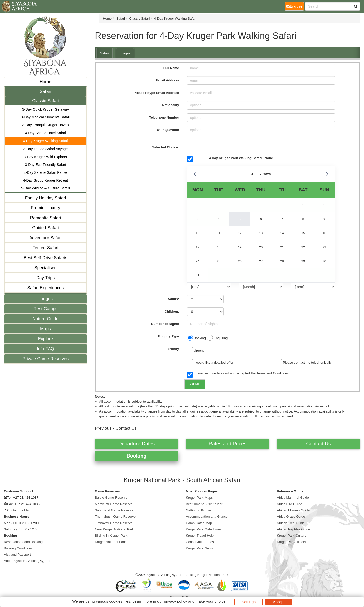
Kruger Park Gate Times (204, 529)
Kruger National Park (110, 542)
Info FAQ (45, 349)
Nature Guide (45, 319)
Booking (137, 456)
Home (45, 82)
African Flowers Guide (293, 510)
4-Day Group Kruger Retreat (45, 180)
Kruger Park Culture (292, 536)
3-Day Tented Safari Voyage (46, 149)
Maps (45, 329)
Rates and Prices (227, 444)
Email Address (168, 80)
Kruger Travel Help (200, 536)
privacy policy (175, 601)
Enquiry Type (169, 336)
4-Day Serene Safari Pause (46, 172)
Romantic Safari (45, 218)
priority (173, 349)
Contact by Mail (19, 510)
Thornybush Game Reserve (115, 517)
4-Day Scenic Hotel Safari (46, 133)
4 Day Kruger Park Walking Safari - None (241, 158)
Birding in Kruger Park (111, 536)
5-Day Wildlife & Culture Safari (45, 188)
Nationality (171, 105)
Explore (45, 339)
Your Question (168, 130)
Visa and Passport (17, 555)
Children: (172, 311)
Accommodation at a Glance (207, 517)
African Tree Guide (291, 523)
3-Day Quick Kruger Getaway (46, 109)
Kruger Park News (199, 548)
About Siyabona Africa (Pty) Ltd (27, 561)
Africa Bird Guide (289, 504)
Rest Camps (46, 309)
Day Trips (46, 278)
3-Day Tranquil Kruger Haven (45, 125)
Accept (279, 602)
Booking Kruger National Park (206, 575)
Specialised (45, 268)
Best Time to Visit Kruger (204, 504)
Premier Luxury (46, 208)
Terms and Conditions (272, 373)
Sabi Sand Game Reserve (114, 510)
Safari (45, 91)
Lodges (45, 299)
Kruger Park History (291, 542)
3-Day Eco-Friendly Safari (46, 165)
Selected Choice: (166, 147)
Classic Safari (45, 101)
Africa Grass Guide (291, 517)
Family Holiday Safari (46, 198)
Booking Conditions (18, 548)
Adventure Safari (45, 238)
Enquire (295, 6)
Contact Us (318, 444)
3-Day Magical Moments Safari (45, 117)
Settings (249, 602)
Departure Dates (137, 444)
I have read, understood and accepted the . (238, 374)
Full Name (171, 68)
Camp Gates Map (199, 523)
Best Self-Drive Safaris (45, 258)
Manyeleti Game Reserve (114, 504)
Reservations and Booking (23, 542)
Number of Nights (165, 324)
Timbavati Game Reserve (114, 523)
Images (125, 53)
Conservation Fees (200, 542)
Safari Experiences (45, 288)
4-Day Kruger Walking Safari (45, 141)
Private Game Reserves (46, 359)
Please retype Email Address (156, 93)
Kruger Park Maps (199, 498)
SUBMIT (195, 384)
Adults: (173, 299)
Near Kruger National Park (114, 529)
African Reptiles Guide (293, 529)
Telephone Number (164, 117)
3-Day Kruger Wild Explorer (46, 157)
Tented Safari (45, 248)
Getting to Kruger (199, 510)
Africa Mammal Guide (293, 498)
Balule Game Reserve (111, 498)
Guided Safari (45, 228)
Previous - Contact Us (116, 428)
